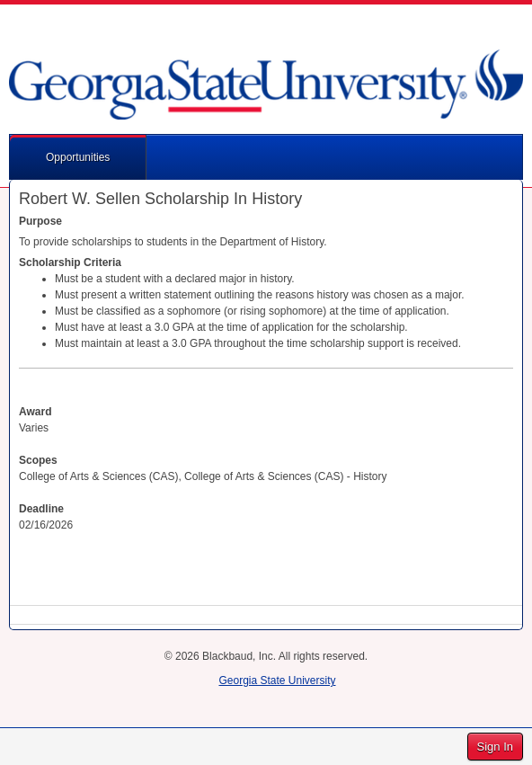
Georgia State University (277, 680)
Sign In (495, 747)
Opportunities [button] (78, 157)
